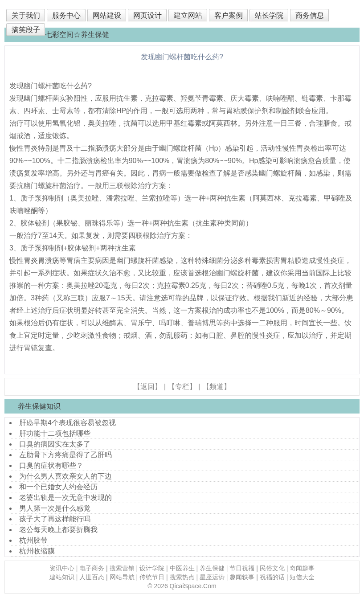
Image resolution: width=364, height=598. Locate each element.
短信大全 (302, 577)
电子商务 (92, 568)
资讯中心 (62, 568)
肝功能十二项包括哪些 (55, 433)
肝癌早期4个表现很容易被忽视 (67, 423)
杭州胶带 (33, 540)
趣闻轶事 (242, 577)
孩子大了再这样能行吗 (55, 519)
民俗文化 (272, 568)
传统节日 (152, 577)
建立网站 (188, 15)
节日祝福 (242, 568)
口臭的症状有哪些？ (51, 465)
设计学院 (152, 568)
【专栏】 (182, 387)
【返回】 (147, 387)
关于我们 (26, 15)
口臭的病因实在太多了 (55, 444)
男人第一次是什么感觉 (55, 508)
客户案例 (229, 15)
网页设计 (147, 15)
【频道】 (217, 387)
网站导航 (122, 577)
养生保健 (212, 568)
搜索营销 (122, 568)
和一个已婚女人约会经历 (58, 487)
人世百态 (92, 577)
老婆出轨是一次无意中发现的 (65, 498)
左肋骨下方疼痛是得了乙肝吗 (65, 455)
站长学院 (269, 15)
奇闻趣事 (302, 568)
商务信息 (310, 15)
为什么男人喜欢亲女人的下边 (65, 476)
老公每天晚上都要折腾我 (58, 530)
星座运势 (212, 577)
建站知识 (62, 577)
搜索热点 (182, 577)
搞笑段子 (26, 30)
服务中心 (66, 15)
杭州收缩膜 (37, 551)
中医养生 (182, 568)
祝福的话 (272, 577)
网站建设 (107, 15)
